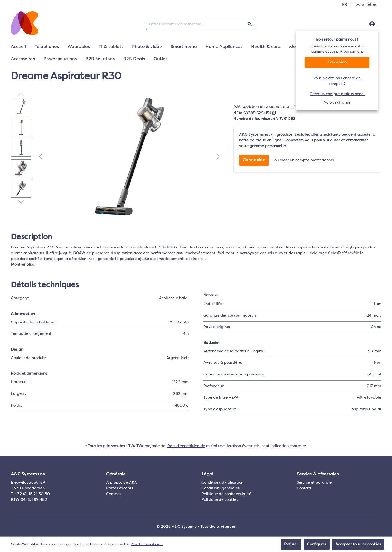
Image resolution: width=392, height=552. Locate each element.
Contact (114, 494)
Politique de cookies (220, 500)
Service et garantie (314, 483)
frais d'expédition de (186, 446)
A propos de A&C (122, 483)
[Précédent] (41, 157)
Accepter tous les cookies (358, 544)
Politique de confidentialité (226, 494)
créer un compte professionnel (307, 160)
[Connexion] (372, 24)
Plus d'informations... (147, 544)
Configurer (317, 544)
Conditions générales (220, 488)
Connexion (337, 62)
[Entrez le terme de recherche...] (195, 24)
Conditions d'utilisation (222, 483)
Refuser (291, 544)
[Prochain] (218, 157)
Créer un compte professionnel (337, 94)
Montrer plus (22, 265)
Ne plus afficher (337, 103)
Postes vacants (120, 488)
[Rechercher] (250, 24)
